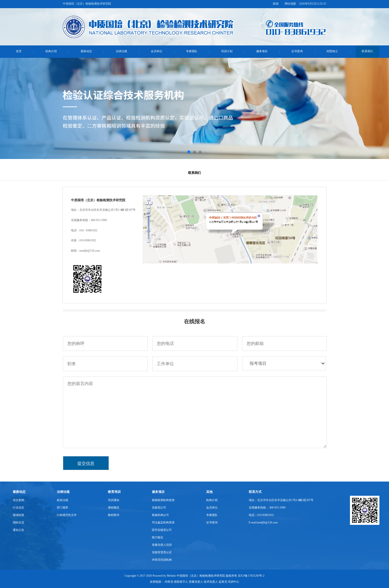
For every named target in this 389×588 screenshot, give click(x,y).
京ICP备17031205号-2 (251, 576)
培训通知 (114, 500)
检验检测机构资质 (163, 500)
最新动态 (86, 51)
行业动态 (18, 508)
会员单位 (157, 51)
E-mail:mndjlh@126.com (263, 523)
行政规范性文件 (67, 515)
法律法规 (121, 51)
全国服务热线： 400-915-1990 (267, 508)
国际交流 (18, 523)
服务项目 (262, 51)
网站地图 (290, 4)
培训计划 (227, 51)
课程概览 (114, 508)
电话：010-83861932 (261, 515)
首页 (19, 51)
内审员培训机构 (162, 560)
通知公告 (18, 530)
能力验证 (158, 537)
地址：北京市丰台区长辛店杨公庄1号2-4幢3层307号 (281, 500)
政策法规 (62, 500)
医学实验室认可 (162, 530)
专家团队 (192, 51)
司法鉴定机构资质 (163, 523)
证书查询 (297, 51)
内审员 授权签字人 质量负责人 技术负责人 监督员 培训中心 (202, 582)
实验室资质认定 (162, 552)
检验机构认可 (160, 515)
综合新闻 (18, 500)
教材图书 (114, 515)
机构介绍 (51, 51)
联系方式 (255, 492)
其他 (209, 492)
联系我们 (367, 51)
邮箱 (276, 4)
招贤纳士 (332, 51)
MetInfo (171, 576)
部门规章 (62, 508)
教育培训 (114, 492)
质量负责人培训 (162, 545)
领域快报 (18, 515)
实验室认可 (159, 508)
